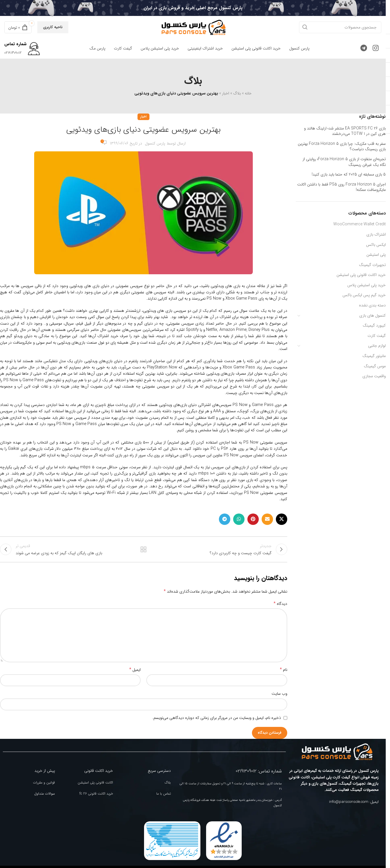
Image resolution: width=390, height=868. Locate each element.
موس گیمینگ (375, 366)
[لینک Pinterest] (253, 519)
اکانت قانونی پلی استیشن (95, 785)
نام (284, 672)
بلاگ (237, 93)
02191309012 (13, 53)
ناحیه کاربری (53, 27)
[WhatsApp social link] (239, 519)
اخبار (226, 93)
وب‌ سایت (279, 696)
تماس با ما (164, 796)
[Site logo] (193, 27)
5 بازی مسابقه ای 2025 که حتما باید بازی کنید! (349, 175)
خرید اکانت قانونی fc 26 (96, 796)
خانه (248, 93)
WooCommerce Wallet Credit (360, 224)
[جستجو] (340, 27)
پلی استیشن (376, 255)
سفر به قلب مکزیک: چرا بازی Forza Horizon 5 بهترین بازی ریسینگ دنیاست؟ (342, 147)
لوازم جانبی (377, 346)
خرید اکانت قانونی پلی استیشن (361, 275)
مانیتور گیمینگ (374, 356)
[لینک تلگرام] (364, 49)
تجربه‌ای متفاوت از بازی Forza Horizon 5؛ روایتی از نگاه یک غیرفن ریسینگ (344, 162)
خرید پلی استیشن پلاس (367, 285)
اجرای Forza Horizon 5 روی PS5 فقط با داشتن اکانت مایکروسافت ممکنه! (341, 187)
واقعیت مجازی (374, 376)
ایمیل (135, 672)
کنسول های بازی (372, 316)
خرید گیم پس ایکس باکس (364, 295)
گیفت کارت (377, 336)
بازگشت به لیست (143, 551)
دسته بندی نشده (372, 305)
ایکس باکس (376, 245)
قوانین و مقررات (44, 785)
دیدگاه (280, 606)
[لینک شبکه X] (282, 519)
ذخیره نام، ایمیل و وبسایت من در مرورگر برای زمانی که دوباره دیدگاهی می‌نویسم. (217, 720)
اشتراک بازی (376, 234)
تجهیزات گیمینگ (372, 265)
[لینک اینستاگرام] (376, 49)
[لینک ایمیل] (267, 519)
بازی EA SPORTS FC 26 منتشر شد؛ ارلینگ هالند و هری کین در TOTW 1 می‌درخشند (345, 131)
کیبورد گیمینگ (374, 325)
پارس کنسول (155, 143)
